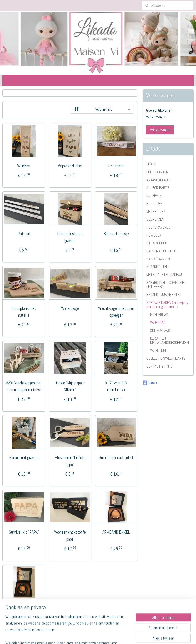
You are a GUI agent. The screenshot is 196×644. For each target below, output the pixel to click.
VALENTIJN (158, 351)
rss (89, 636)
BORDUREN (155, 204)
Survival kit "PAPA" (24, 532)
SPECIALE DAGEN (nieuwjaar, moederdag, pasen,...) (167, 305)
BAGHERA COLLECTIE (162, 251)
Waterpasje (70, 308)
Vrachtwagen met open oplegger (116, 312)
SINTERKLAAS (160, 331)
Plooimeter (116, 166)
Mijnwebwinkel (137, 636)
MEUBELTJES (156, 212)
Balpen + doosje (116, 234)
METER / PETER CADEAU (164, 275)
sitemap (81, 636)
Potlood (24, 234)
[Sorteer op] (102, 109)
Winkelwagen (160, 130)
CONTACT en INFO (160, 366)
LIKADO (151, 164)
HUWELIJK (154, 235)
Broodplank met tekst (116, 458)
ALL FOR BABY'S (158, 188)
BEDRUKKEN (155, 219)
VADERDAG (158, 323)
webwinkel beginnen (104, 636)
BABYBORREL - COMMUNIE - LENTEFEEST (166, 285)
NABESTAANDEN (158, 259)
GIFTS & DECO (157, 243)
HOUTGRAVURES (158, 227)
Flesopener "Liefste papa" (70, 461)
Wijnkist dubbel (70, 166)
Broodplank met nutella (24, 312)
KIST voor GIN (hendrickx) (116, 386)
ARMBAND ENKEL (116, 532)
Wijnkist (24, 166)
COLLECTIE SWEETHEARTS (166, 358)
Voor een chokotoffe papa (70, 536)
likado (150, 383)
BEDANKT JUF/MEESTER (164, 295)
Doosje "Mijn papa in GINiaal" (70, 386)
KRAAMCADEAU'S (159, 180)
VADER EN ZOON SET (24, 607)
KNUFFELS (154, 196)
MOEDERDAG (159, 315)
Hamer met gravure (24, 458)
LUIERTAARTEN (157, 172)
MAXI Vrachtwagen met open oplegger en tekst (24, 386)
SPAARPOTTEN (157, 267)
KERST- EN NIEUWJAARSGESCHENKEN (169, 340)
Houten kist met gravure (70, 237)
